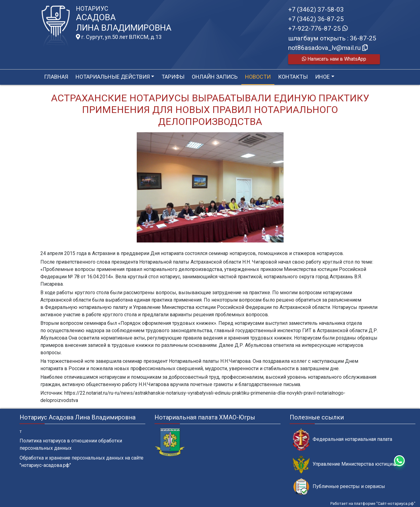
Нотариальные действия (113, 77)
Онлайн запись (215, 77)
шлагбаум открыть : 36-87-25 (332, 38)
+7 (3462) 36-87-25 (316, 19)
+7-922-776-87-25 (318, 28)
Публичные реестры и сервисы (339, 487)
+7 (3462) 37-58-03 (316, 9)
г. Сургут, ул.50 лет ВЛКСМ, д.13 (119, 37)
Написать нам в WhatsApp (334, 59)
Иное (322, 77)
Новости (258, 77)
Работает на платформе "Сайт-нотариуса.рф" (373, 503)
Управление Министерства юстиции (344, 464)
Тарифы (173, 77)
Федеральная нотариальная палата (342, 439)
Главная (56, 77)
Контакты (293, 77)
